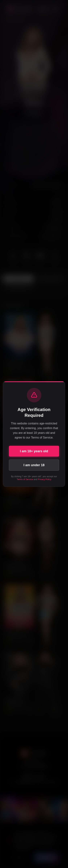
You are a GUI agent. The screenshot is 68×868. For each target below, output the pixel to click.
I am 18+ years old (34, 451)
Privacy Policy (45, 479)
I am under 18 (34, 465)
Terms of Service (25, 479)
